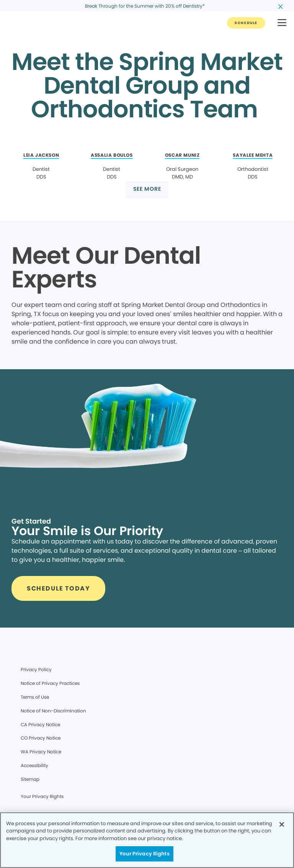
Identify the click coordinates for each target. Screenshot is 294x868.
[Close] (282, 824)
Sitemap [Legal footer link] (30, 779)
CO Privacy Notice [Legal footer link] (41, 738)
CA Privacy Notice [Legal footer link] (40, 724)
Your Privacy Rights (42, 796)
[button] (282, 23)
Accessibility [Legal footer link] (34, 765)
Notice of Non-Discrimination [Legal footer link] (53, 711)
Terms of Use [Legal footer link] (35, 697)
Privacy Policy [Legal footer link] (36, 669)
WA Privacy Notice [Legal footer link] (41, 752)
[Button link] (246, 23)
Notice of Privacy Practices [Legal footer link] (50, 683)
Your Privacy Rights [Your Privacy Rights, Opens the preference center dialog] (144, 854)
